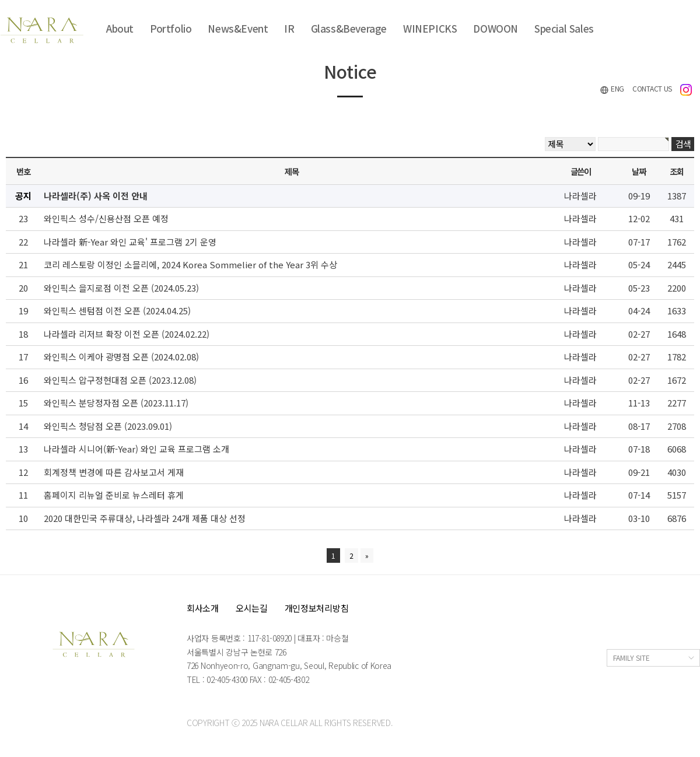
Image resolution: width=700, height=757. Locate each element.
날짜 (638, 171)
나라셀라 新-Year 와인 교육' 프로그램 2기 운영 (130, 242)
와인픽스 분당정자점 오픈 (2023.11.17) (116, 403)
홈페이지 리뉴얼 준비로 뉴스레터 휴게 (114, 495)
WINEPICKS (430, 28)
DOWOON (496, 28)
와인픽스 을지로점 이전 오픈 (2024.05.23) (121, 288)
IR (289, 28)
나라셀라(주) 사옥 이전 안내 (96, 196)
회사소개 (203, 608)
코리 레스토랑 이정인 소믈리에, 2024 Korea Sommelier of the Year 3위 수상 (190, 264)
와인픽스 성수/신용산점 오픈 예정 (106, 218)
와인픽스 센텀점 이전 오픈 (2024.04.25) (117, 311)
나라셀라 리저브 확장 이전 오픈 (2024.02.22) (127, 334)
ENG (612, 89)
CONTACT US (652, 88)
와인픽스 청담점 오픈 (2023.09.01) (108, 426)
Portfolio (171, 28)
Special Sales (564, 28)
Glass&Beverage (349, 28)
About (120, 28)
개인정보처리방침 (317, 608)
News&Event (238, 28)
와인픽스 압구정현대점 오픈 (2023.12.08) (120, 380)
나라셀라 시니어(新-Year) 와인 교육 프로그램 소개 (136, 449)
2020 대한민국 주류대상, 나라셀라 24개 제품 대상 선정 (145, 518)
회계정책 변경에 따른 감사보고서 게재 (114, 472)
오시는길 (252, 608)
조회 (676, 171)
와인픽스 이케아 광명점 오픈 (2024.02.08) (121, 357)
